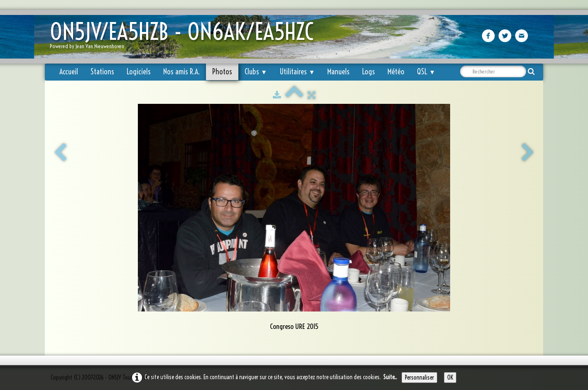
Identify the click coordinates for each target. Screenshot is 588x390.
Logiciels (139, 72)
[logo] (185, 38)
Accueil (69, 72)
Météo (396, 72)
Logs (369, 72)
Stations (102, 72)
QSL (426, 72)
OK (450, 378)
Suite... (390, 377)
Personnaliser (419, 378)
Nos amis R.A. (181, 72)
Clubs (256, 72)
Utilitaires (297, 72)
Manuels (338, 72)
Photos (222, 72)
